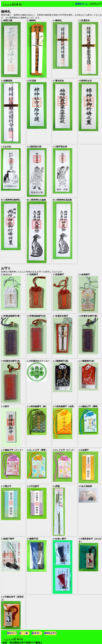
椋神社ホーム (81, 4)
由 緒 (23, 633)
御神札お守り (50, 633)
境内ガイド (12, 633)
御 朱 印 (35, 633)
